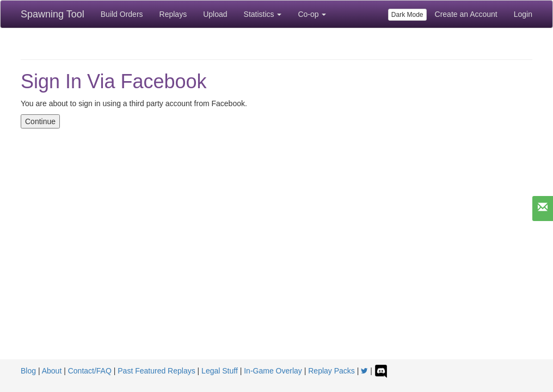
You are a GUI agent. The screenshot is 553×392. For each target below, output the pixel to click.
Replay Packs (331, 371)
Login (523, 14)
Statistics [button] (263, 14)
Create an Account (466, 14)
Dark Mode (407, 15)
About (52, 371)
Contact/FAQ (90, 371)
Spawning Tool (53, 14)
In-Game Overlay (273, 371)
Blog (28, 371)
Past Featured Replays (156, 371)
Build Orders (122, 14)
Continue (40, 121)
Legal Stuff (220, 371)
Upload (215, 14)
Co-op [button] (312, 14)
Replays (173, 14)
